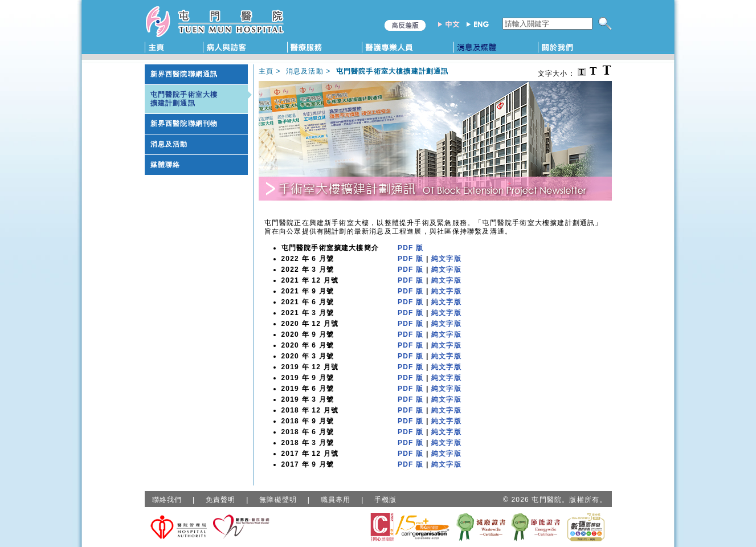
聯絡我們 (167, 500)
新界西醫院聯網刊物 (184, 124)
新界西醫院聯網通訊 (184, 74)
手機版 (386, 500)
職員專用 (336, 500)
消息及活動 (169, 144)
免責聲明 (221, 500)
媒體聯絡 (165, 165)
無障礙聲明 (278, 500)
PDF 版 (410, 248)
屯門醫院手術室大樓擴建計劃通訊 (184, 99)
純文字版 (446, 259)
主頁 (266, 71)
